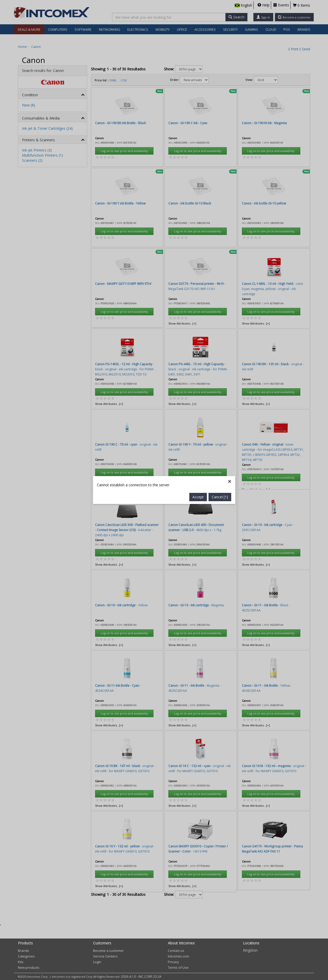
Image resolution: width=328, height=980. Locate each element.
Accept (198, 289)
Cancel (220, 289)
